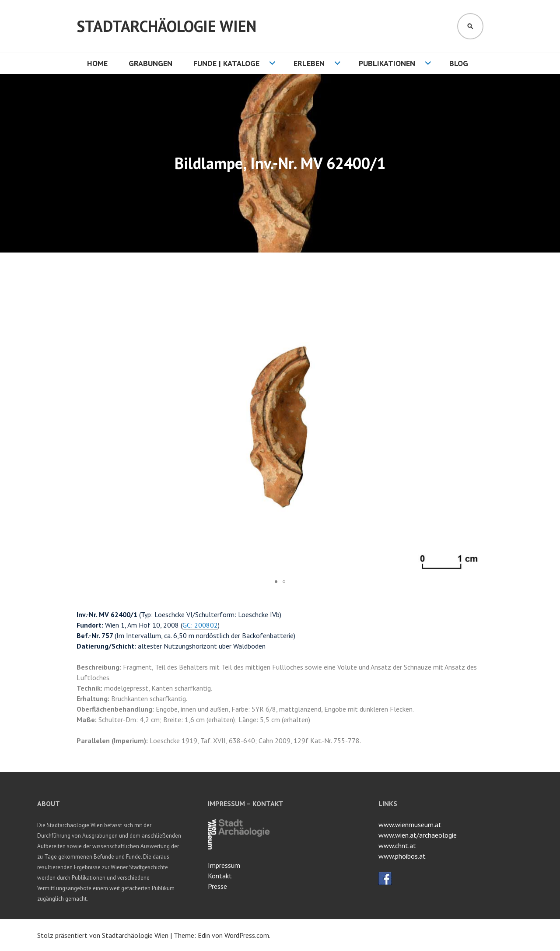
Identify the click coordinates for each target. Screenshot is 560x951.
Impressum (224, 865)
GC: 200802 (200, 625)
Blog (459, 63)
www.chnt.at (397, 846)
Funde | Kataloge (226, 63)
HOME (97, 63)
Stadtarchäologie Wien (166, 26)
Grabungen (150, 63)
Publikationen (387, 63)
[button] (476, 287)
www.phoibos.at (402, 856)
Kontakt (220, 876)
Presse (217, 886)
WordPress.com (247, 935)
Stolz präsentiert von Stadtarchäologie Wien (103, 935)
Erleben (309, 63)
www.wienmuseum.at (410, 825)
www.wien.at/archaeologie (418, 835)
